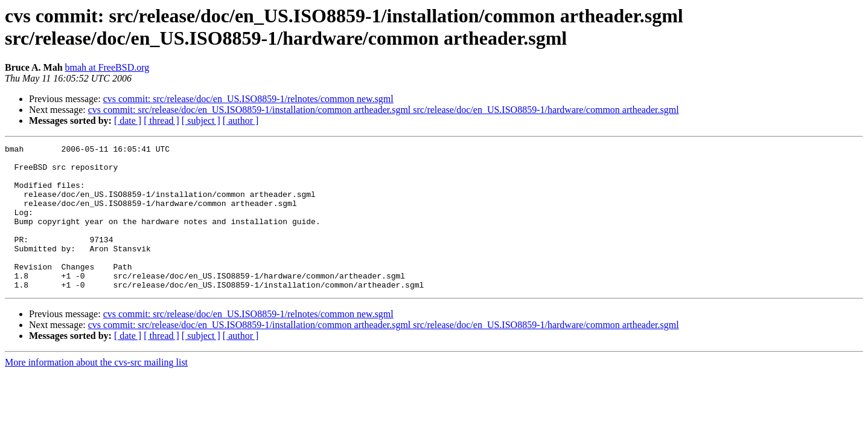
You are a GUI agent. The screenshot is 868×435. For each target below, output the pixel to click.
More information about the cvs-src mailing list (96, 391)
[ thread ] (161, 121)
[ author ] (241, 121)
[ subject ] (201, 121)
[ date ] (128, 121)
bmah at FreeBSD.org (107, 67)
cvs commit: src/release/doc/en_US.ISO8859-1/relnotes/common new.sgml (248, 99)
